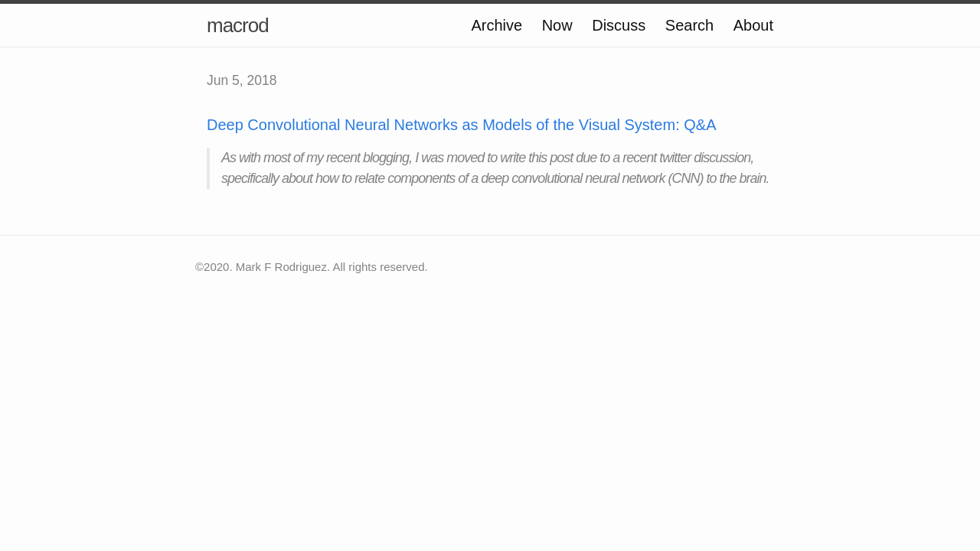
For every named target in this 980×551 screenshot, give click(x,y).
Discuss (619, 25)
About (753, 25)
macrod (238, 25)
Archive (497, 25)
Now (557, 25)
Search (689, 25)
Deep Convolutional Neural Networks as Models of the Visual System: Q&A (462, 125)
